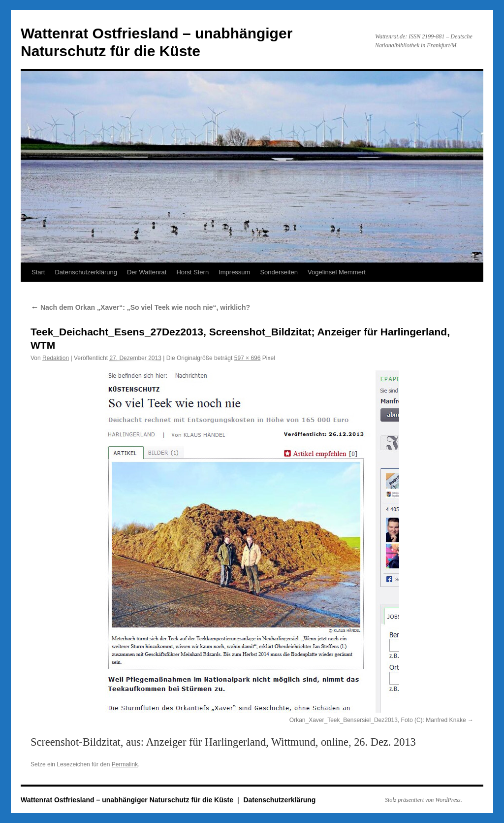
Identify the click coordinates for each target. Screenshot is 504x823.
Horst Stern (192, 272)
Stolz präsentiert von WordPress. (424, 800)
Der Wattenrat (147, 272)
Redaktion (56, 358)
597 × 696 (248, 358)
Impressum (234, 272)
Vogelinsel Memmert (337, 272)
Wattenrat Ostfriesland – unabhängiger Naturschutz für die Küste (128, 800)
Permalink (125, 764)
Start (38, 272)
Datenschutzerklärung (86, 272)
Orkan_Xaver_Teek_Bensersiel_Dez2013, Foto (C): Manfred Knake (378, 720)
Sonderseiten (279, 272)
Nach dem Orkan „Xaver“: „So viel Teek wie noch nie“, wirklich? (140, 307)
